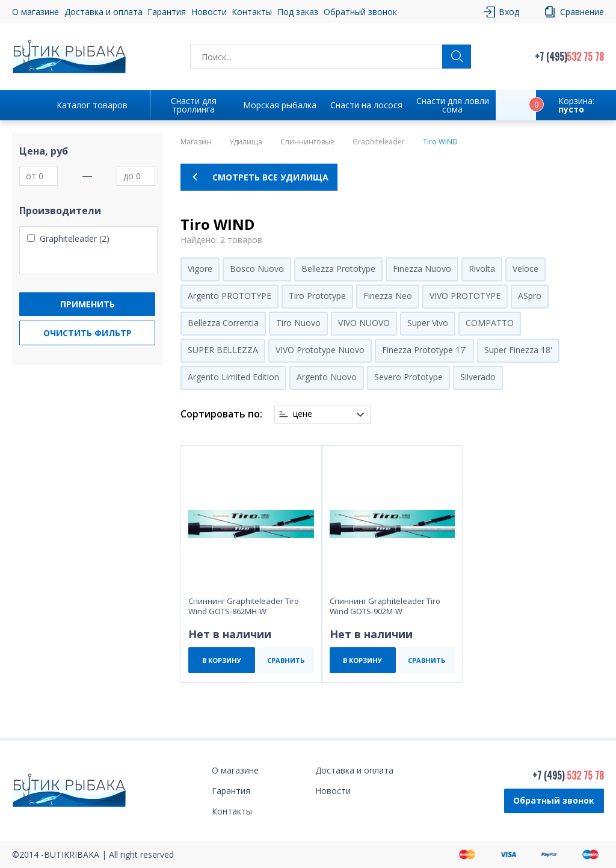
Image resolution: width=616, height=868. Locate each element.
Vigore (200, 269)
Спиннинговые (307, 142)
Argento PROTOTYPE (229, 296)
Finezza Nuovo (422, 269)
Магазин (196, 142)
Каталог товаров (92, 105)
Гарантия (167, 12)
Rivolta (482, 269)
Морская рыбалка (280, 105)
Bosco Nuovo (257, 269)
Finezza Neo (388, 296)
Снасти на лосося (366, 105)
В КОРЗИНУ (222, 660)
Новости (209, 12)
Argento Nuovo (327, 377)
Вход (509, 12)
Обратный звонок (360, 12)
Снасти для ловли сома (453, 105)
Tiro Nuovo (298, 323)
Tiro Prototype (317, 296)
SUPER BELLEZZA (223, 350)
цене (303, 414)
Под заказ (298, 12)
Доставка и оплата (103, 12)
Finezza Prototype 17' (424, 350)
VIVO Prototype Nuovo (320, 350)
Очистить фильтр (88, 333)
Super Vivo (428, 323)
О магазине (35, 12)
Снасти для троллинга (194, 105)
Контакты (252, 12)
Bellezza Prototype (338, 269)
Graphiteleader (379, 142)
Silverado (478, 377)
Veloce (525, 269)
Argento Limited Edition (233, 377)
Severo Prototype (408, 377)
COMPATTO (490, 323)
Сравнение (582, 12)
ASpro (530, 296)
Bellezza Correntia (223, 323)
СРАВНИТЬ (286, 660)
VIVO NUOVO (364, 323)
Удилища (246, 142)
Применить (88, 304)
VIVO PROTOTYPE (465, 296)
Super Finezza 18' (518, 350)
